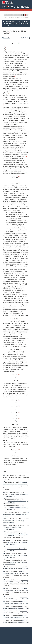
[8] (9, 93)
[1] (10, 33)
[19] (19, 400)
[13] (26, 173)
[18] (19, 374)
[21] (19, 412)
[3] (6, 46)
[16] (21, 318)
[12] (26, 156)
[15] (19, 183)
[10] (17, 124)
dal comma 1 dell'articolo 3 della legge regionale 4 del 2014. (16, 514)
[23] (19, 449)
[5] (6, 50)
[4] (6, 48)
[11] (16, 139)
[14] (19, 177)
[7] (10, 92)
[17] (21, 349)
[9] (4, 105)
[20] (19, 406)
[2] (19, 43)
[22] (19, 418)
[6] (15, 76)
